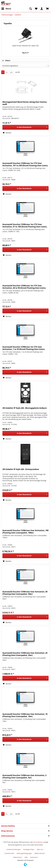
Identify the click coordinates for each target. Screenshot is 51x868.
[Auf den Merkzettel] (7, 133)
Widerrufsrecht (40, 853)
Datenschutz (18, 857)
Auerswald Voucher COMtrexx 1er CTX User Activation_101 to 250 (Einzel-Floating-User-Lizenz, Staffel (25, 164)
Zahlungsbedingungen (24, 853)
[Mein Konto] (42, 9)
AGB (26, 857)
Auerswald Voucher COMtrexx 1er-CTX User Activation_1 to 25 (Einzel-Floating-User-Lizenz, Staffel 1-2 (24, 348)
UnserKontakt (9, 853)
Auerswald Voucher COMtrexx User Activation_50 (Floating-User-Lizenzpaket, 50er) (25, 593)
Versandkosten (38, 842)
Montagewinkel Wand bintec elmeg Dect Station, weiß (25, 103)
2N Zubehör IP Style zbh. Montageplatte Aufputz (25, 408)
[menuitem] (6, 9)
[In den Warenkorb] (25, 127)
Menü (6, 8)
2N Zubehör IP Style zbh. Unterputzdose (21, 469)
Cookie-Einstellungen (13, 849)
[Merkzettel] (36, 9)
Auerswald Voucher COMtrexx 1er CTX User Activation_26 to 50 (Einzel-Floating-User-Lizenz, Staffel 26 (24, 287)
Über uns (40, 849)
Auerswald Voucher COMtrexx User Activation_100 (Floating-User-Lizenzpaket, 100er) (25, 532)
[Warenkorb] (47, 9)
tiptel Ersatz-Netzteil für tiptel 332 (25, 46)
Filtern (6, 61)
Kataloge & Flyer (29, 849)
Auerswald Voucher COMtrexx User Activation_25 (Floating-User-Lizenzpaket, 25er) (25, 654)
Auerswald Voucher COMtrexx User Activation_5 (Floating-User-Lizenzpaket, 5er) (24, 776)
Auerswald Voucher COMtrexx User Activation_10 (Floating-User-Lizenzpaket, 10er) (25, 715)
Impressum (34, 857)
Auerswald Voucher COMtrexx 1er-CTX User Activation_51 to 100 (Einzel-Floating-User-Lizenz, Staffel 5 (25, 225)
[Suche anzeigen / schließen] (30, 9)
